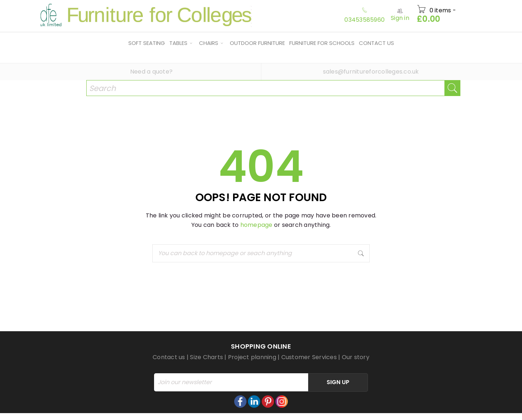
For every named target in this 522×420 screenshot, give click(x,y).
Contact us (169, 357)
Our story (356, 357)
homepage (256, 225)
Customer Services (309, 357)
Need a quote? (151, 72)
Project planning (252, 357)
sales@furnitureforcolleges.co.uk (371, 72)
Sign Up (338, 382)
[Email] (231, 382)
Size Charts (206, 357)
